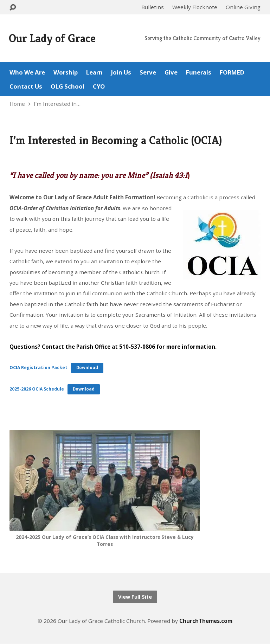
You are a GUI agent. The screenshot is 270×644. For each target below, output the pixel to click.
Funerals (199, 73)
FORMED (232, 73)
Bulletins (153, 7)
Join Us (121, 73)
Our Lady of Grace (52, 38)
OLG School (67, 87)
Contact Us (26, 87)
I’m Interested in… (57, 104)
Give (171, 73)
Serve (148, 73)
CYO (99, 87)
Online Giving (243, 7)
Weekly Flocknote (195, 7)
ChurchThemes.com (206, 621)
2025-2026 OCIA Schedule (37, 389)
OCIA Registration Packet (38, 368)
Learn (94, 73)
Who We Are (27, 73)
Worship (66, 73)
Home (17, 104)
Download (87, 368)
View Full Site (135, 597)
